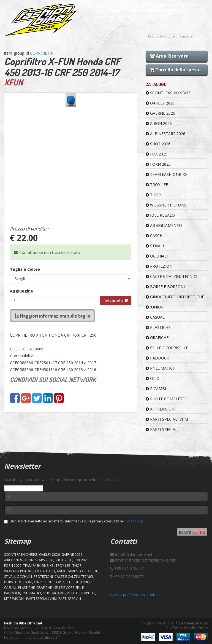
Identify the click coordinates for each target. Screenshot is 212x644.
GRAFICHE (157, 338)
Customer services (193, 623)
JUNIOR (155, 307)
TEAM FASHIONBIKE (166, 174)
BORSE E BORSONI (165, 287)
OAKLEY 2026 (160, 103)
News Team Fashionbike (116, 17)
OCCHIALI (157, 256)
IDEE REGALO (160, 215)
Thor (153, 195)
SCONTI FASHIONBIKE (168, 93)
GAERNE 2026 (160, 113)
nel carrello (116, 300)
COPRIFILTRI (42, 53)
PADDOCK (157, 358)
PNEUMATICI (160, 368)
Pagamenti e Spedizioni (178, 5)
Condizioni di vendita (157, 623)
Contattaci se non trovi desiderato (47, 252)
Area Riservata (169, 56)
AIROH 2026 (159, 123)
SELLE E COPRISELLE (167, 348)
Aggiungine (21, 291)
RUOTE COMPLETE (165, 399)
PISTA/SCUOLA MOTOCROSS (154, 11)
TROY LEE (157, 185)
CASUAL (155, 317)
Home (100, 5)
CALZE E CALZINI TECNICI (171, 276)
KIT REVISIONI (161, 409)
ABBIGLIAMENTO (164, 225)
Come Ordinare (109, 11)
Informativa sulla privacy (189, 628)
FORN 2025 (158, 164)
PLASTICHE (158, 327)
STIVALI (155, 246)
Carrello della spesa (175, 70)
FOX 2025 (157, 154)
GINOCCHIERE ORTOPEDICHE (175, 297)
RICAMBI (156, 389)
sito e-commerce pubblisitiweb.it (32, 638)
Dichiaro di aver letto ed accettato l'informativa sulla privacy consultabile (74, 521)
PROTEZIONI (160, 266)
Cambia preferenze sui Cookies (135, 595)
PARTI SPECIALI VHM (167, 419)
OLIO (153, 378)
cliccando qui (134, 521)
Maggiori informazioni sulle (52, 316)
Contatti (143, 5)
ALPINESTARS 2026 (165, 134)
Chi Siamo (121, 5)
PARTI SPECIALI (162, 429)
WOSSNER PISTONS (166, 205)
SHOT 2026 (158, 144)
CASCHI (155, 236)
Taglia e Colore (25, 269)
